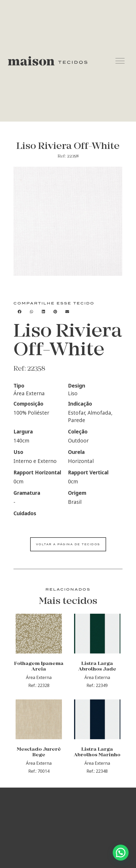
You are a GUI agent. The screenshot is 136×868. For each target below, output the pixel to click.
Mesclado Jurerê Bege (39, 752)
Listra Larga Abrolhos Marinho (97, 752)
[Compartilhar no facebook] (19, 311)
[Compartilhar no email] (67, 311)
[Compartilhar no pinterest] (55, 311)
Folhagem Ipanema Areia (39, 667)
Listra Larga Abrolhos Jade (97, 667)
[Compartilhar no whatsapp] (31, 311)
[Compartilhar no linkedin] (43, 311)
